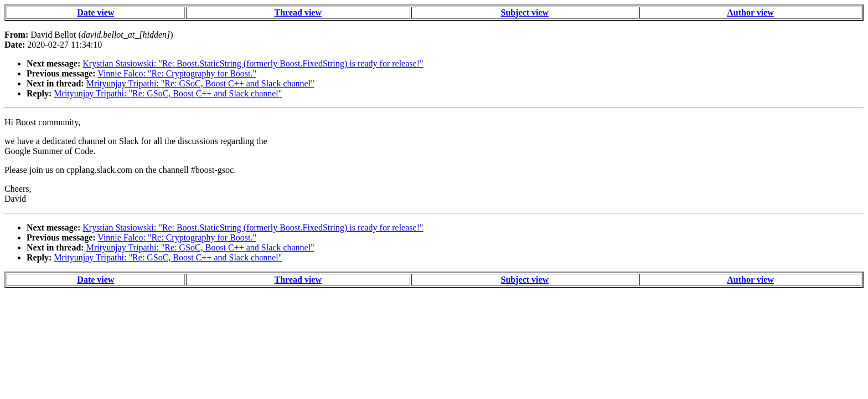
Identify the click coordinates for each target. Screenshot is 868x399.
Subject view (525, 12)
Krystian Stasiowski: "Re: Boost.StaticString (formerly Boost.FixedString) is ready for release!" (253, 63)
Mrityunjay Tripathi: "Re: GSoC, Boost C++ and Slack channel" (200, 83)
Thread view (298, 12)
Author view (750, 12)
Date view (95, 12)
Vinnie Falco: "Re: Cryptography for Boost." (177, 73)
